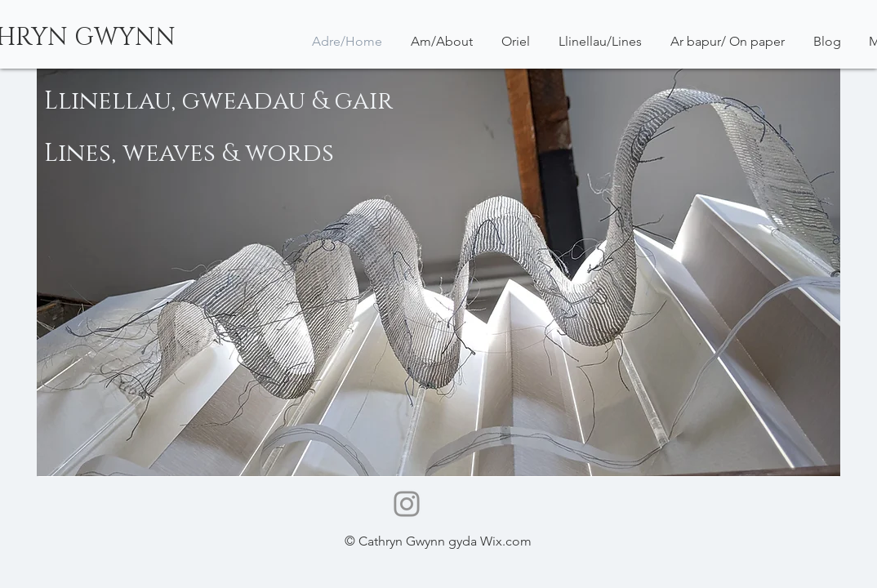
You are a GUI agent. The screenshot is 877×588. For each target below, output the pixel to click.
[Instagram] (407, 504)
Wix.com (506, 541)
